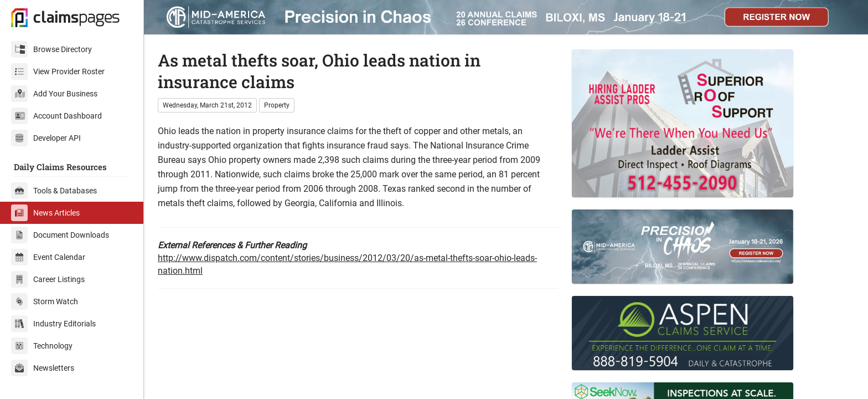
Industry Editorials (53, 324)
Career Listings (48, 279)
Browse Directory (51, 49)
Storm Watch (45, 301)
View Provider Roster (58, 71)
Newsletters (43, 368)
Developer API (46, 138)
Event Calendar (48, 257)
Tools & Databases (54, 191)
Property (277, 105)
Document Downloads (60, 235)
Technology (42, 346)
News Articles (45, 213)
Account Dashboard (56, 116)
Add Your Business (54, 94)
